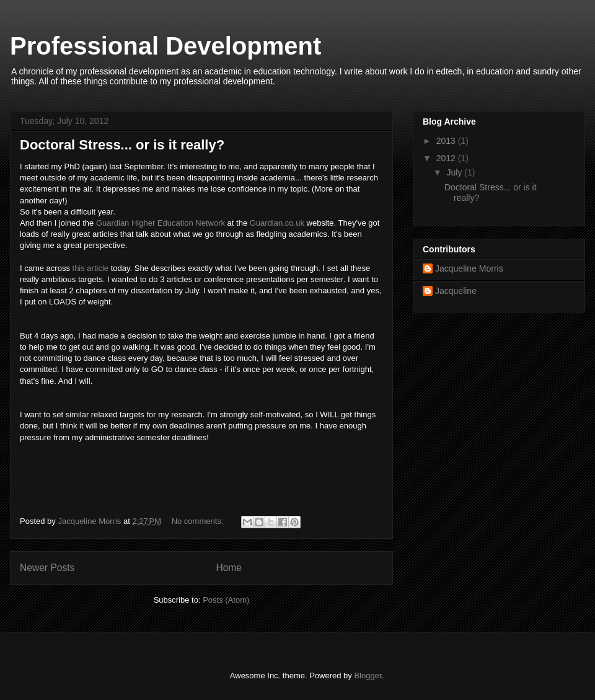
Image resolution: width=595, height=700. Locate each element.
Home (229, 568)
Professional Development (165, 46)
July (455, 172)
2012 (447, 158)
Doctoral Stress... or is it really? (122, 145)
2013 (447, 141)
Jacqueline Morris (469, 268)
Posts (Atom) (226, 600)
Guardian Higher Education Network (161, 223)
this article (91, 268)
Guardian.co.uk (277, 223)
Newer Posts (47, 568)
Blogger (368, 676)
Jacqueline (456, 291)
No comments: (199, 521)
